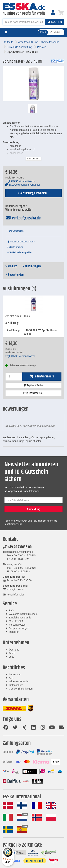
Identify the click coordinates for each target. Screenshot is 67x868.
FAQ (11, 610)
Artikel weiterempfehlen (20, 252)
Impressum (15, 674)
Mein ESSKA (16, 621)
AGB (12, 678)
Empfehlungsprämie (20, 618)
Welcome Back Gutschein (23, 614)
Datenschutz (16, 685)
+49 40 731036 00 (17, 547)
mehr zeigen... (33, 159)
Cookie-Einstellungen (21, 689)
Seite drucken (15, 247)
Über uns (14, 650)
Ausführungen (32, 266)
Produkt (11, 266)
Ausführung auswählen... (33, 193)
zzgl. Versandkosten (20, 181)
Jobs (12, 657)
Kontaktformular (13, 595)
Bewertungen (15, 275)
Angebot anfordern (33, 385)
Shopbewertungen (19, 628)
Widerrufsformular (19, 682)
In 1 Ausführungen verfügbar (23, 185)
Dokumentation (16, 231)
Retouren (14, 632)
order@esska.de (14, 589)
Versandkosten (17, 625)
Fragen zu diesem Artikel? (21, 242)
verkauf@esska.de (23, 218)
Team (12, 653)
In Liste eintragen (33, 393)
